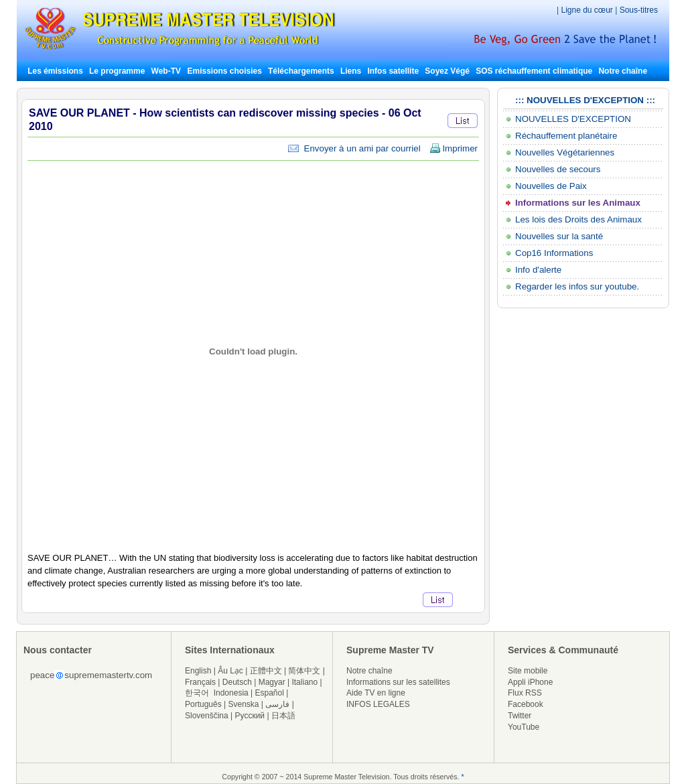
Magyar (272, 682)
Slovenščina (207, 716)
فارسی (277, 704)
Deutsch (237, 682)
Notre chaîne (623, 71)
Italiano (304, 682)
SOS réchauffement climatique (534, 71)
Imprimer (454, 148)
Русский (250, 716)
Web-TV (167, 71)
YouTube (524, 727)
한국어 (197, 693)
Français (200, 682)
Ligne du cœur (588, 10)
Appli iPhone (530, 682)
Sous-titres (639, 10)
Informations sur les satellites (398, 682)
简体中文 (304, 671)
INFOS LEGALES (378, 704)
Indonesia (231, 693)
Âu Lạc (230, 671)
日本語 (283, 716)
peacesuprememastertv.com (91, 675)
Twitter (520, 716)
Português (203, 704)
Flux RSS (525, 693)
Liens (351, 71)
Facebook (526, 704)
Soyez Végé (447, 71)
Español (270, 693)
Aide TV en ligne (376, 693)
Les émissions (55, 71)
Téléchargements (301, 71)
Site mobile (528, 671)
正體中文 (266, 671)
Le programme (117, 71)
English (198, 671)
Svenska (244, 704)
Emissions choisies (224, 71)
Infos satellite (393, 71)
